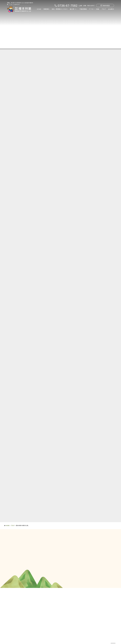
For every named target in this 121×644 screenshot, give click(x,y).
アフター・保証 (94, 9)
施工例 (72, 9)
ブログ (104, 9)
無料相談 (105, 6)
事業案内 (46, 9)
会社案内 (111, 9)
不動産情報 (83, 9)
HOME (39, 9)
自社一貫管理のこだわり (60, 9)
